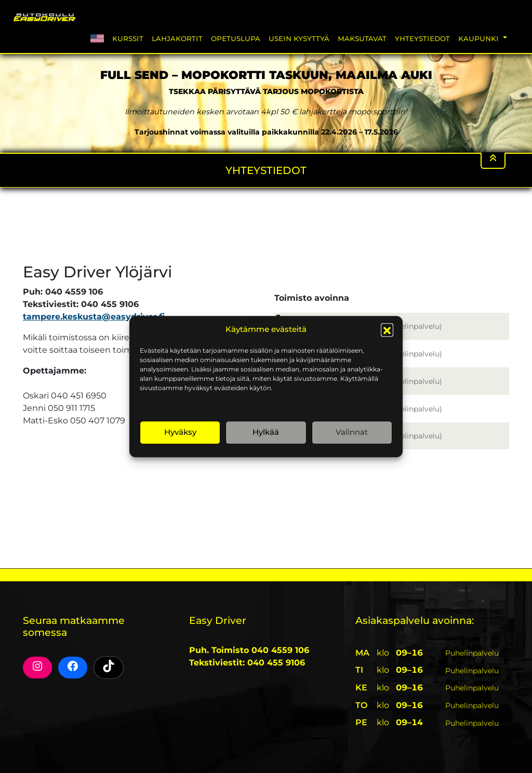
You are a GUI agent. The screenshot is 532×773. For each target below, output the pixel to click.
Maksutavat (362, 38)
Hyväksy (180, 432)
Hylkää (266, 432)
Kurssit (128, 38)
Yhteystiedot (422, 38)
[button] (387, 330)
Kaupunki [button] (480, 38)
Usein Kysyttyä (299, 38)
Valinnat (352, 432)
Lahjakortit (177, 38)
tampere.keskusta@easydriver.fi (94, 317)
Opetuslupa (236, 38)
